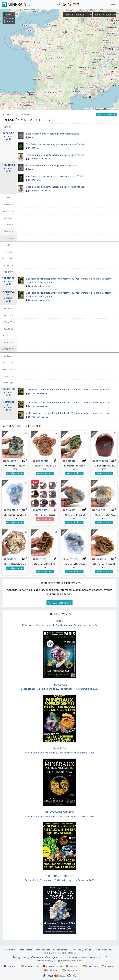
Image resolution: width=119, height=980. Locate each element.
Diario (8, 114)
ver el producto (15, 473)
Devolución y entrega (81, 950)
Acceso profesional (103, 950)
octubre (26, 114)
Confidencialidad (42, 950)
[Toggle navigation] (113, 4)
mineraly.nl (109, 966)
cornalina (100, 461)
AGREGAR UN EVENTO (59, 603)
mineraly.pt (51, 970)
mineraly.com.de (52, 966)
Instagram (52, 957)
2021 (16, 114)
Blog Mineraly (21, 957)
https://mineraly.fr (46, 960)
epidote (10, 461)
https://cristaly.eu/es (72, 960)
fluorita (69, 510)
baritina (40, 559)
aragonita (41, 461)
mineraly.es (91, 966)
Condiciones (11, 950)
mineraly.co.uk (30, 966)
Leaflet (89, 109)
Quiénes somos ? (61, 950)
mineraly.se (69, 970)
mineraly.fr (11, 966)
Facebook (37, 957)
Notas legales (26, 950)
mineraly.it (73, 966)
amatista (40, 510)
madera (10, 559)
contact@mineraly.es (93, 957)
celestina (11, 510)
